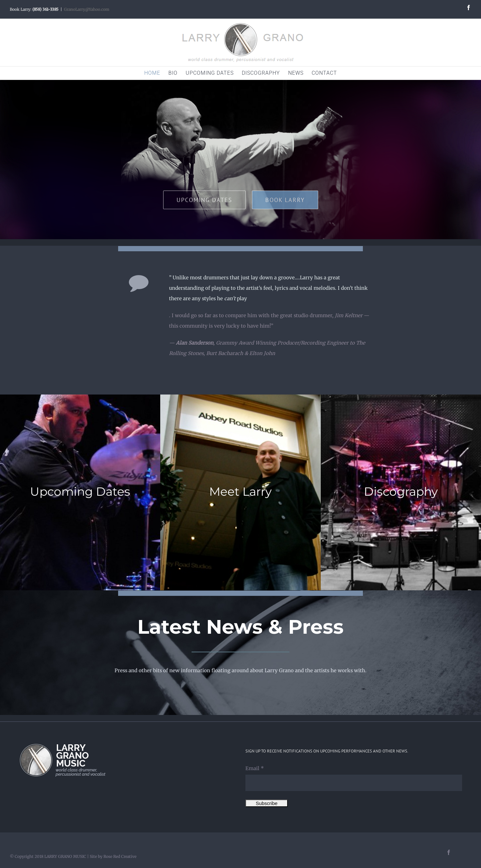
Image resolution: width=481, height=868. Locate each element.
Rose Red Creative (120, 856)
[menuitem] (156, 73)
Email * (255, 768)
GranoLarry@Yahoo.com (87, 9)
